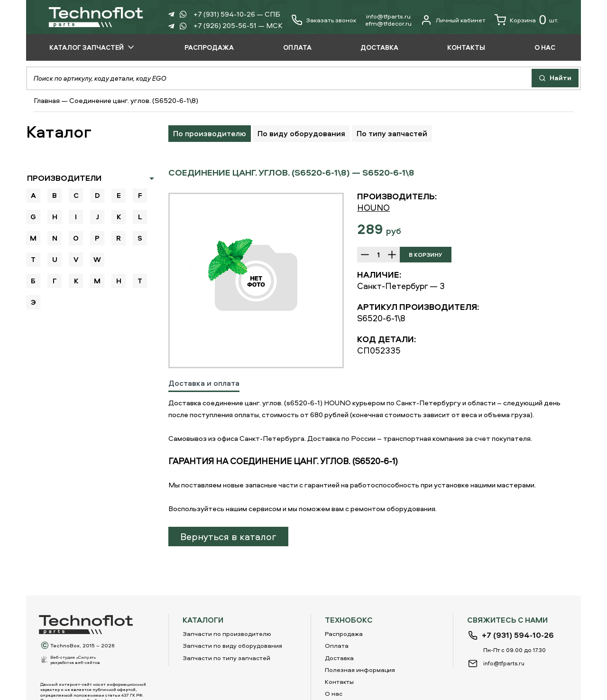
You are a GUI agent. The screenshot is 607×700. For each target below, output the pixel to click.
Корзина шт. (527, 20)
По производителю (210, 133)
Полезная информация (360, 670)
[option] (256, 280)
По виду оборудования (301, 133)
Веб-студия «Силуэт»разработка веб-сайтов (75, 660)
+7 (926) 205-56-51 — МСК (238, 25)
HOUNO (373, 208)
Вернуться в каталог (228, 537)
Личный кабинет (453, 20)
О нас (334, 693)
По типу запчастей (392, 133)
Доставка (339, 658)
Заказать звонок (331, 20)
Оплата (337, 645)
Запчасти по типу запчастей (226, 658)
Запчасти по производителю (227, 634)
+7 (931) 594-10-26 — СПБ (237, 14)
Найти (555, 78)
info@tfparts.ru (388, 16)
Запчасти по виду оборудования (232, 645)
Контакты (339, 681)
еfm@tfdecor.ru (388, 23)
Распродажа (344, 634)
